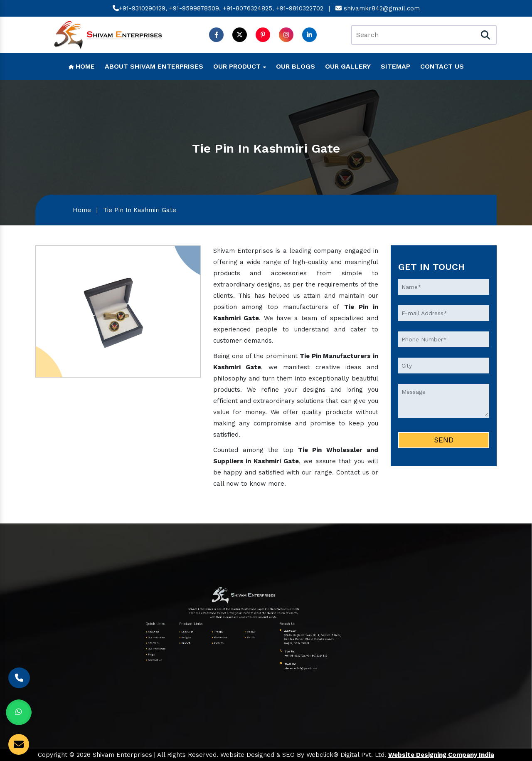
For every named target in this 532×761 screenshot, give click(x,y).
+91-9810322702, (231, 637)
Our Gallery (348, 66)
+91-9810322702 (300, 10)
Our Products (184, 631)
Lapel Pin (195, 629)
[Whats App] (19, 712)
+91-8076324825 (238, 637)
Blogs (183, 636)
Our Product (240, 66)
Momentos (206, 631)
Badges (194, 631)
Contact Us (442, 66)
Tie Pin (216, 631)
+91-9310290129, (140, 10)
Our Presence (185, 635)
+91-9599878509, (195, 10)
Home (82, 66)
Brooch (194, 633)
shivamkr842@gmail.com (378, 10)
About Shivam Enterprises (154, 66)
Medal (216, 629)
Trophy (205, 629)
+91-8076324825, (248, 10)
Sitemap (395, 66)
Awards (205, 633)
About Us (183, 629)
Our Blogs (296, 66)
